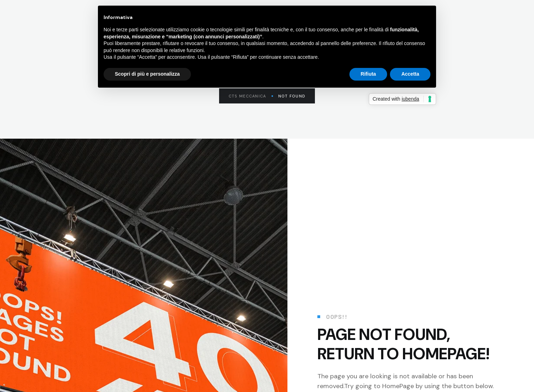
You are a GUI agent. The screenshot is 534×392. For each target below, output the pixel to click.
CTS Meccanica (251, 96)
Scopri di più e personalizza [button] (147, 74)
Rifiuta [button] (368, 74)
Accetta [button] (410, 74)
